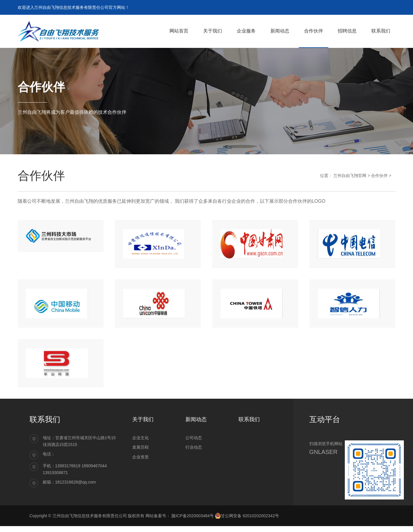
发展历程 (141, 453)
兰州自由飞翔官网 (350, 176)
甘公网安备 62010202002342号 (247, 522)
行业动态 (194, 453)
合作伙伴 (379, 176)
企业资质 (141, 463)
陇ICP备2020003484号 (193, 522)
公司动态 (194, 444)
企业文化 (141, 444)
